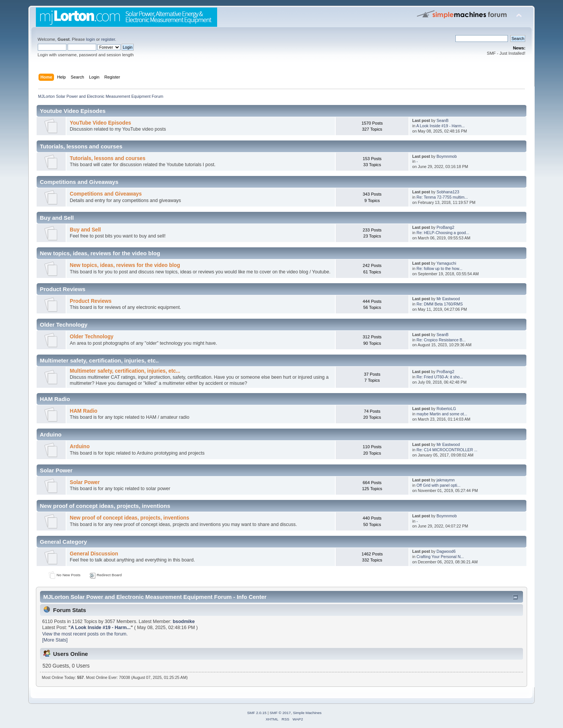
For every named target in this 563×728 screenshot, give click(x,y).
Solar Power (85, 482)
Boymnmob (447, 156)
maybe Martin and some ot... (442, 414)
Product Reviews (91, 301)
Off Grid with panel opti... (438, 485)
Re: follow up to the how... (439, 268)
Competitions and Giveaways (106, 194)
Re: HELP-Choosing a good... (443, 233)
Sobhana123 (448, 192)
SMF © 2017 (280, 713)
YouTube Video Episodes (100, 123)
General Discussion (94, 554)
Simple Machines (307, 713)
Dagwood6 (446, 551)
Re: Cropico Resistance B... (441, 340)
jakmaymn (446, 480)
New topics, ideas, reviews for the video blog (125, 265)
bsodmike (184, 622)
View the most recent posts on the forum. (85, 634)
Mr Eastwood (448, 299)
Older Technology (92, 337)
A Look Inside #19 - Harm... (440, 126)
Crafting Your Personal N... (440, 557)
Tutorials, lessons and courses (108, 158)
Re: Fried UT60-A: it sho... (440, 377)
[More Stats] (55, 640)
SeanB (443, 120)
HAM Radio (84, 411)
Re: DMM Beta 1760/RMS (440, 304)
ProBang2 (445, 227)
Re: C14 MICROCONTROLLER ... (447, 450)
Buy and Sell (85, 230)
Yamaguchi (446, 263)
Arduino (80, 447)
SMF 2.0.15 (257, 713)
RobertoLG (446, 409)
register (108, 39)
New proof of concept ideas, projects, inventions (130, 518)
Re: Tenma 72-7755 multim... (442, 197)
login (91, 39)
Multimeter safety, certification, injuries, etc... (125, 371)
